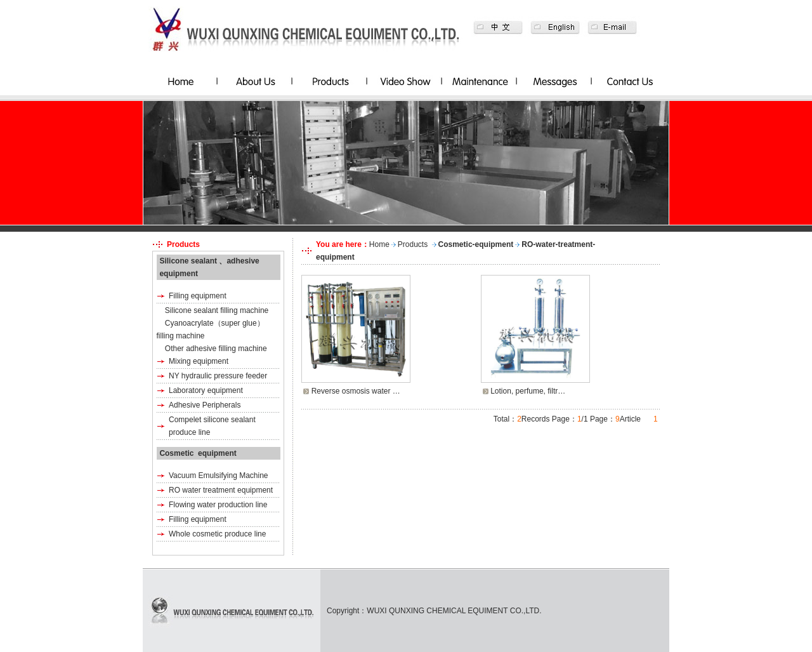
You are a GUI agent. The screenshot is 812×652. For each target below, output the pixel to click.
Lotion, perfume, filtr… (528, 391)
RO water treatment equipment (221, 490)
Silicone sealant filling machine (217, 310)
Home (379, 244)
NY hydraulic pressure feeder (218, 376)
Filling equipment (198, 296)
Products (413, 244)
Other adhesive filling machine (216, 349)
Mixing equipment (199, 361)
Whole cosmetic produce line (217, 534)
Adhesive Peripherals (205, 405)
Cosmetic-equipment (476, 244)
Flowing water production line (218, 505)
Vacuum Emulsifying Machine (219, 476)
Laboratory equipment (206, 390)
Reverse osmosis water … (356, 391)
